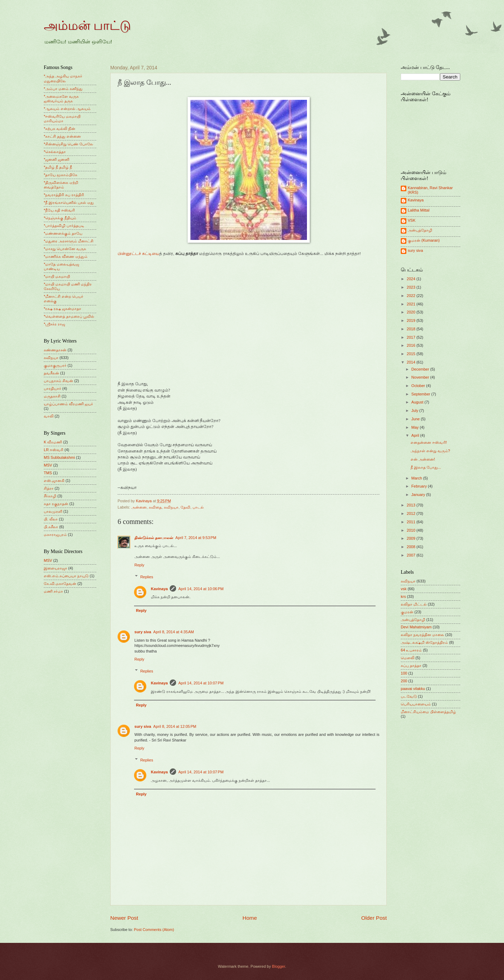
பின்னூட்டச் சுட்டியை (138, 254)
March (417, 478)
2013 (412, 505)
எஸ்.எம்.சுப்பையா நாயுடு (66, 576)
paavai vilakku (413, 689)
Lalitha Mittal (419, 210)
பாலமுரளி (53, 511)
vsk (404, 589)
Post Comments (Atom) (154, 930)
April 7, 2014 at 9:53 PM (196, 538)
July (415, 410)
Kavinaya (159, 589)
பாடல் (198, 507)
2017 (412, 337)
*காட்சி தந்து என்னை (62, 136)
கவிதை (155, 507)
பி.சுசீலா (51, 527)
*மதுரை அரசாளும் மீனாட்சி (69, 241)
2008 (412, 547)
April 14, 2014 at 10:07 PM (201, 683)
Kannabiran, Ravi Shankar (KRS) (430, 190)
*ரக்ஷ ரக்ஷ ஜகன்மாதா (62, 309)
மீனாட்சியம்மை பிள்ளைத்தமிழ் (428, 712)
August (418, 402)
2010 (412, 530)
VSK (412, 220)
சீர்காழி (50, 496)
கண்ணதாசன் (55, 350)
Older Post (374, 918)
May (415, 427)
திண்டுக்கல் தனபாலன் (154, 538)
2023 (412, 287)
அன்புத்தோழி (420, 230)
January (419, 495)
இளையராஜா (55, 568)
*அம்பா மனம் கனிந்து (63, 89)
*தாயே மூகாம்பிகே (61, 175)
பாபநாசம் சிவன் (58, 381)
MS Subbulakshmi (59, 457)
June (416, 419)
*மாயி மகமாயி (57, 276)
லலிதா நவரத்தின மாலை (422, 635)
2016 (412, 345)
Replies (147, 577)
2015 (412, 354)
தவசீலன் (51, 373)
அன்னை (139, 507)
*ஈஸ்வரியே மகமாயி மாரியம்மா (62, 119)
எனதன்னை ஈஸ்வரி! (429, 442)
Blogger (278, 966)
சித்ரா (49, 488)
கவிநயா (171, 507)
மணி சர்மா (53, 591)
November (421, 377)
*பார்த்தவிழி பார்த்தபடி (64, 226)
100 (404, 673)
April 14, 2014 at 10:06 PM (201, 589)
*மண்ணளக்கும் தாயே (63, 233)
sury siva (143, 632)
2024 (412, 279)
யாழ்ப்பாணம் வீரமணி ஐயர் (68, 404)
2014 (412, 362)
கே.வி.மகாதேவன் (60, 584)
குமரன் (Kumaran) (424, 240)
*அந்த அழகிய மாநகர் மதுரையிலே (63, 78)
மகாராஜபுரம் (55, 534)
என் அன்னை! (423, 459)
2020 (412, 312)
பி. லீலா (51, 519)
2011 (412, 522)
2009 (412, 538)
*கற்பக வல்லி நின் (59, 129)
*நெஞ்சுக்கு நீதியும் (60, 218)
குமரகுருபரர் (55, 365)
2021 (412, 304)
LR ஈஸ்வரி (54, 450)
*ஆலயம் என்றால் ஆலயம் (67, 109)
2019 (412, 320)
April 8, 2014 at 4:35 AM (174, 632)
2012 (412, 513)
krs (403, 596)
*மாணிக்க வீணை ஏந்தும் (66, 256)
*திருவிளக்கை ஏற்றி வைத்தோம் (61, 185)
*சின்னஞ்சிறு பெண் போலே (68, 144)
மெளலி (408, 658)
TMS (48, 473)
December (421, 369)
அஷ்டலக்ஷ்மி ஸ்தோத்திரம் (424, 642)
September (421, 394)
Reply (139, 565)
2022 (412, 296)
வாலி (49, 416)
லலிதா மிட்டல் (414, 604)
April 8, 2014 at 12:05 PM (175, 726)
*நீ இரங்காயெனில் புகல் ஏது (69, 202)
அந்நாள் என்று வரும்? (430, 451)
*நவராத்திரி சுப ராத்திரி (64, 195)
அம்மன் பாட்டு (87, 26)
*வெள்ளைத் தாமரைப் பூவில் (69, 316)
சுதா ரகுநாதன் (56, 504)
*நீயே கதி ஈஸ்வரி (59, 210)
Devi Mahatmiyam (416, 627)
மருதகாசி (52, 396)
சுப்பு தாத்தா (411, 665)
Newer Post (124, 918)
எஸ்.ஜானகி (54, 481)
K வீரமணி (53, 442)
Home (250, 918)
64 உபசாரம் (411, 650)
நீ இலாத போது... (426, 467)
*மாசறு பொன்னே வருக (65, 249)
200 (404, 681)
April (416, 435)
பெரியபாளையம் (416, 704)
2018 (412, 329)
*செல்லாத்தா (55, 152)
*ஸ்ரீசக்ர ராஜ (54, 324)
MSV (48, 465)
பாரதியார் (52, 388)
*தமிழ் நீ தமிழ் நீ (58, 167)
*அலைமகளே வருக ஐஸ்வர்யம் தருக (61, 99)
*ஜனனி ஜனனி (57, 159)
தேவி (185, 507)
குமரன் (407, 612)
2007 (412, 555)
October (419, 386)
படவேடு (409, 696)
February (419, 486)
